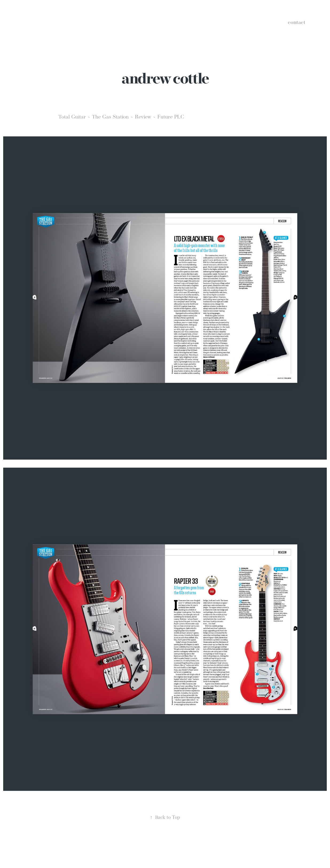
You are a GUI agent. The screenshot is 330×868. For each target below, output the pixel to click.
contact (297, 22)
